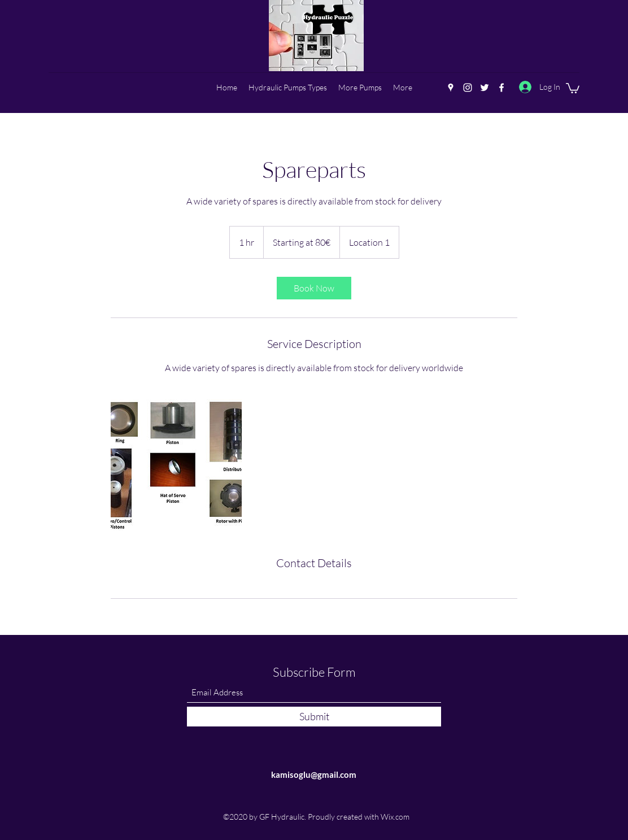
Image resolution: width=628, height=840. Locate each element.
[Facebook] (501, 88)
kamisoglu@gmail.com (314, 774)
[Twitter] (485, 88)
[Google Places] (451, 88)
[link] (314, 288)
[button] (573, 88)
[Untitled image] (176, 465)
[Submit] (314, 717)
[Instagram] (468, 88)
